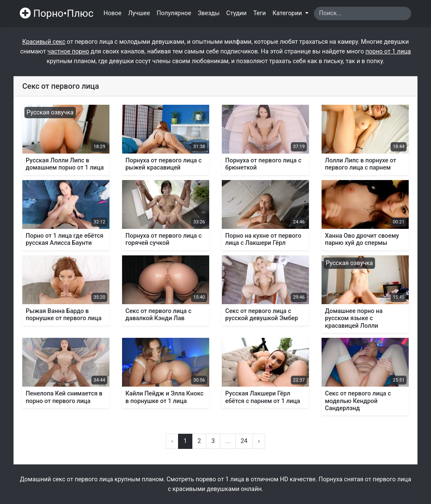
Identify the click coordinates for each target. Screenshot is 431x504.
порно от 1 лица (388, 52)
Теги (260, 13)
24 (244, 441)
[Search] (363, 13)
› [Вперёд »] (259, 441)
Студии (237, 13)
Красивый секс (44, 42)
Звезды (209, 13)
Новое (113, 13)
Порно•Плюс (57, 13)
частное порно (68, 52)
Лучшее (139, 13)
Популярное (174, 13)
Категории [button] (288, 13)
